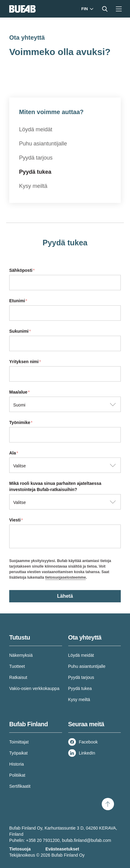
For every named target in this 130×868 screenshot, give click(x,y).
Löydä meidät (36, 129)
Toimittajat (19, 742)
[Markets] (87, 9)
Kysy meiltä (33, 186)
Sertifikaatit (20, 786)
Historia (16, 764)
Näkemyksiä (21, 655)
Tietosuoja (20, 849)
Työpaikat (18, 753)
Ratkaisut (18, 677)
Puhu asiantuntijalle (43, 144)
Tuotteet (17, 666)
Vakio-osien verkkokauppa (34, 688)
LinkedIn (87, 753)
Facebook (88, 742)
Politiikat (17, 775)
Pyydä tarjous (36, 158)
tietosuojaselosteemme (66, 577)
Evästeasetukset (62, 849)
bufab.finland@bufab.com (87, 840)
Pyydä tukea (35, 172)
